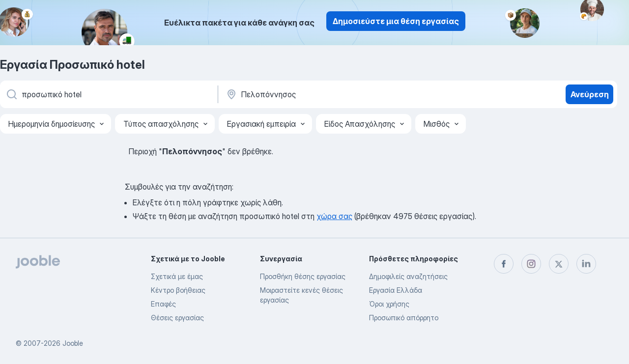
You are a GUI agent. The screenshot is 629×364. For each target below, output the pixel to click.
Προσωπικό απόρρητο (404, 318)
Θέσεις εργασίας (177, 318)
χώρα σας (334, 216)
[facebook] (504, 264)
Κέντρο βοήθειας (178, 290)
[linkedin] (586, 264)
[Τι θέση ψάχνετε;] (108, 94)
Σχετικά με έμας (177, 276)
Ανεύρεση (590, 94)
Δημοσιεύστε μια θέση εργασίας (396, 21)
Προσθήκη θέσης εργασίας (303, 276)
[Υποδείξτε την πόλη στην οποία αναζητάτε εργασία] (328, 94)
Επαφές (163, 304)
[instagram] (531, 264)
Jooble (73, 343)
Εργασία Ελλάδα (396, 290)
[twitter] (559, 264)
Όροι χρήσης (389, 304)
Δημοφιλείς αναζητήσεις (408, 276)
